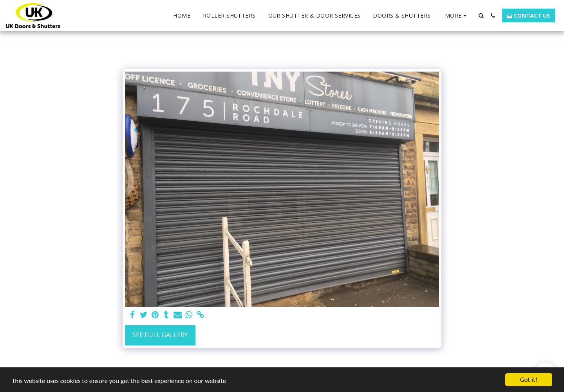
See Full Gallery (160, 335)
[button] (481, 16)
